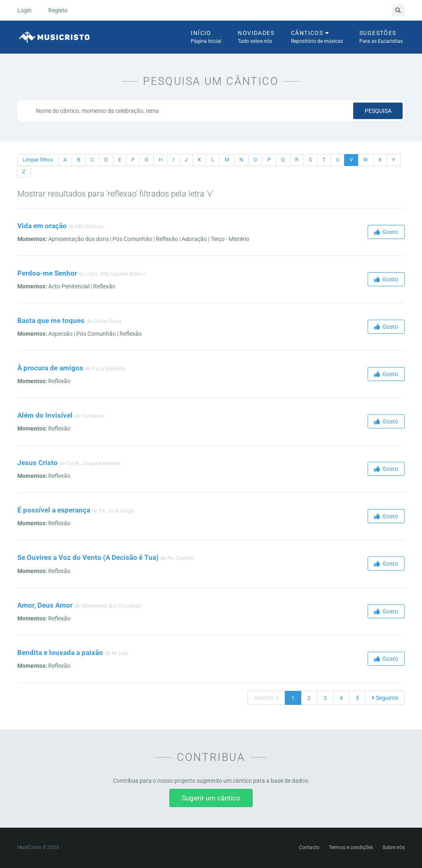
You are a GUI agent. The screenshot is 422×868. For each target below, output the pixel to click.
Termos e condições (351, 847)
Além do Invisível (45, 415)
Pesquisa (378, 111)
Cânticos (317, 37)
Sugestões (381, 37)
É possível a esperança (54, 510)
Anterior (266, 698)
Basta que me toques (51, 321)
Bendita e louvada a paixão (60, 653)
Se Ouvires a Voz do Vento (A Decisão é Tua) (88, 557)
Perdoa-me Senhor (47, 273)
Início (206, 37)
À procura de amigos (50, 368)
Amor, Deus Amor (45, 605)
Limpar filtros (38, 160)
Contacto (309, 847)
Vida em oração (42, 226)
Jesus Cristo (38, 463)
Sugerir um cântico (211, 798)
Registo (58, 10)
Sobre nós (394, 847)
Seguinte (385, 698)
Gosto (386, 232)
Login (25, 10)
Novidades (256, 37)
